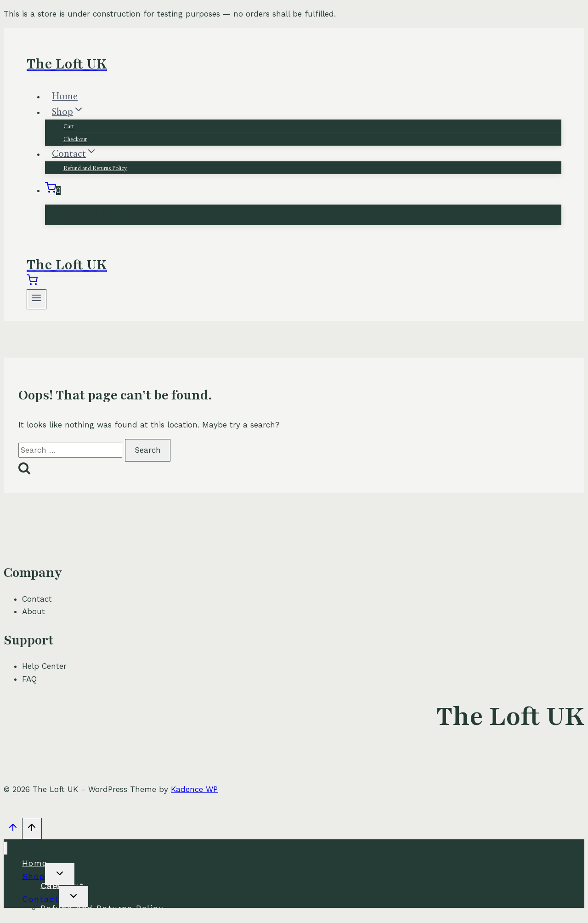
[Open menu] (37, 299)
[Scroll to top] (13, 830)
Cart (69, 126)
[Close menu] (6, 848)
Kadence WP (194, 789)
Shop (34, 876)
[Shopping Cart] (53, 190)
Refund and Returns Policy (95, 168)
